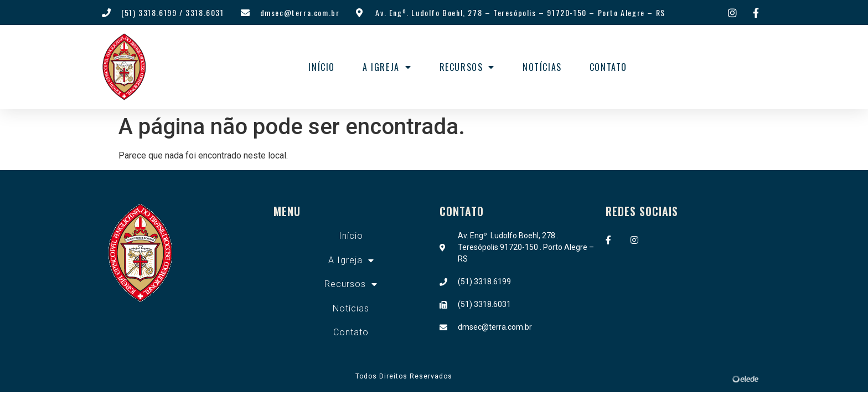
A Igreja (387, 67)
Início (322, 67)
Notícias (542, 67)
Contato (608, 67)
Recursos (467, 67)
